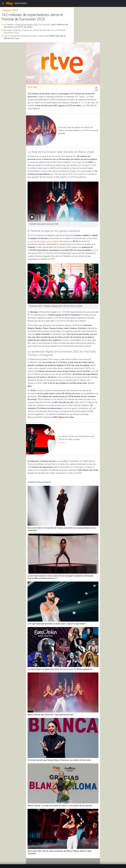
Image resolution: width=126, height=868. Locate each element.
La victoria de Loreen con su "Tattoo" (44, 241)
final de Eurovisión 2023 (27, 24)
